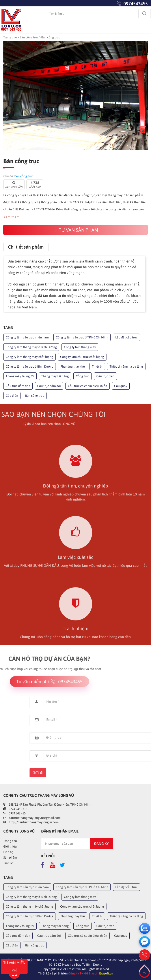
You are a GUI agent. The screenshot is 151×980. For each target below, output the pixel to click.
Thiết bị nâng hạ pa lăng (126, 366)
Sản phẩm (10, 857)
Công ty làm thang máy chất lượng (29, 357)
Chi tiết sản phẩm (26, 247)
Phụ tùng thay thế (73, 366)
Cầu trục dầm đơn (18, 386)
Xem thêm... (12, 217)
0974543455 (136, 4)
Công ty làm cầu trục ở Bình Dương (30, 366)
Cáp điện (12, 396)
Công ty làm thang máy (80, 347)
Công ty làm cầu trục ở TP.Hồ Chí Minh (82, 337)
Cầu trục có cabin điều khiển (88, 386)
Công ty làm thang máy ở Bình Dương (31, 347)
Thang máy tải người (20, 376)
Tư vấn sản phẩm (75, 230)
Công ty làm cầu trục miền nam (27, 337)
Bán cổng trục (29, 37)
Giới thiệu (10, 846)
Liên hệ (8, 852)
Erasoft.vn (106, 973)
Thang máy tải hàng (55, 376)
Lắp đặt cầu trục (126, 337)
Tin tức (8, 863)
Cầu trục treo (105, 376)
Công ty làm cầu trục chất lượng (82, 357)
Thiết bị (97, 366)
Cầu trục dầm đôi (49, 386)
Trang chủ (10, 37)
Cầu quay (121, 386)
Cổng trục (83, 376)
